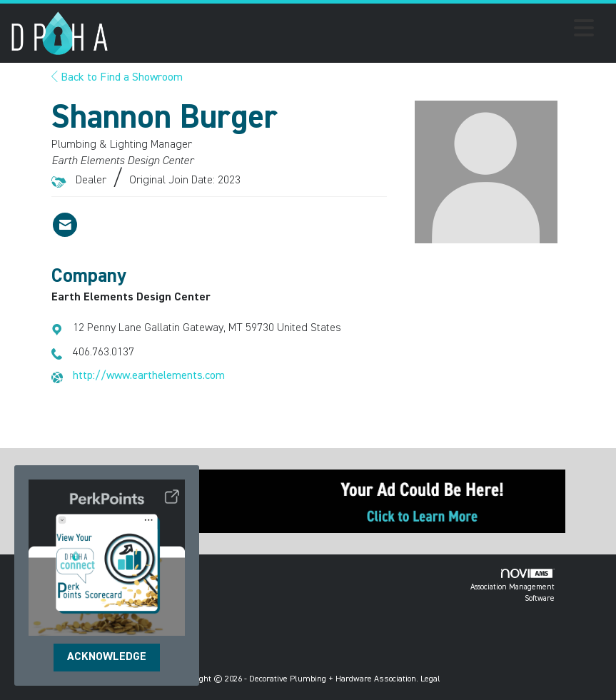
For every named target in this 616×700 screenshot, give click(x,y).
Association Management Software (513, 585)
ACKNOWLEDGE (107, 657)
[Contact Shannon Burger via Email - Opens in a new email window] (65, 225)
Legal (430, 679)
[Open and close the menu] (355, 31)
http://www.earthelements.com (149, 376)
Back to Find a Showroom (117, 78)
